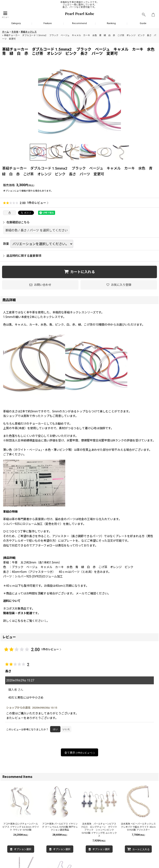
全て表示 (80, 753)
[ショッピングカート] (153, 15)
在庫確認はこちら (16, 222)
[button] (5, 15)
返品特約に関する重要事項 (22, 256)
